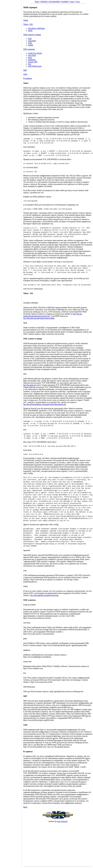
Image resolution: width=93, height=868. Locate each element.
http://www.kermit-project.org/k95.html (38, 720)
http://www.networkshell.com (35, 747)
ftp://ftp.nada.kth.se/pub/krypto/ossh (44, 595)
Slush (30, 31)
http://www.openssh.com (70, 564)
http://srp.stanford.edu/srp (77, 714)
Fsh (29, 64)
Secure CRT (33, 62)
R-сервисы (28, 78)
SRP (25, 70)
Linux (72, 2)
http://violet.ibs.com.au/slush (53, 334)
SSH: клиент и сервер (32, 35)
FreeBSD (65, 2)
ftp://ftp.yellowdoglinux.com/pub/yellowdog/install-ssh (45, 404)
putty (30, 58)
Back (25, 807)
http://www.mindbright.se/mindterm (37, 657)
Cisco (78, 2)
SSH (30, 39)
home (37, 2)
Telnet (26, 20)
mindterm (32, 60)
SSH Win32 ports (35, 66)
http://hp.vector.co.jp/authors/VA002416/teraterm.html (66, 630)
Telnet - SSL (28, 24)
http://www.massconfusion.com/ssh (37, 618)
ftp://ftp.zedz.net (30, 385)
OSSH (31, 45)
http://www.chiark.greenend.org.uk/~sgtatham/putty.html (65, 645)
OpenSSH (32, 41)
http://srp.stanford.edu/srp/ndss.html (37, 709)
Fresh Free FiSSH (35, 53)
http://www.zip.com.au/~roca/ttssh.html (38, 634)
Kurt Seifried (62, 821)
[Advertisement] (11, 433)
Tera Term (32, 55)
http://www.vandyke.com (33, 668)
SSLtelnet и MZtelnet (36, 28)
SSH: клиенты (29, 49)
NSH (25, 74)
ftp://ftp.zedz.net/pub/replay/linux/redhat (39, 318)
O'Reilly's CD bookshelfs (50, 2)
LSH (30, 43)
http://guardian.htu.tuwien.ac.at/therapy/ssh (66, 691)
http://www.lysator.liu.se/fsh (41, 682)
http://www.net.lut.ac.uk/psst (41, 580)
